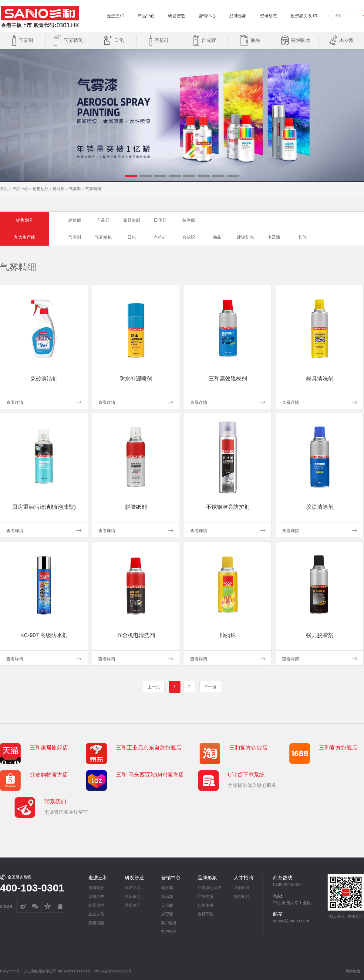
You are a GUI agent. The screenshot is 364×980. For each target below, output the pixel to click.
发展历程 (96, 905)
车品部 (103, 220)
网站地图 (353, 971)
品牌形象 (238, 16)
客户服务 (169, 923)
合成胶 (189, 237)
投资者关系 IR (304, 16)
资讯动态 (268, 16)
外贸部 (167, 914)
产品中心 (146, 16)
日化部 (160, 220)
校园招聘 (242, 896)
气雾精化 (103, 237)
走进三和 (115, 16)
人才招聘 (244, 878)
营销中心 (207, 16)
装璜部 (189, 220)
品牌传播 (205, 896)
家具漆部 (132, 220)
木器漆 (274, 237)
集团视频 (96, 923)
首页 (4, 189)
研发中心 (133, 888)
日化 (132, 237)
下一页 (210, 687)
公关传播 (205, 905)
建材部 (59, 189)
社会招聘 (242, 888)
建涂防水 (245, 237)
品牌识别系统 (209, 888)
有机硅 (160, 237)
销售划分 (40, 189)
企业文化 (96, 914)
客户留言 (169, 932)
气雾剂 (75, 189)
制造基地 (133, 896)
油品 (217, 237)
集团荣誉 (96, 896)
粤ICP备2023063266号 (113, 971)
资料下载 (205, 914)
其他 (302, 237)
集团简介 (96, 888)
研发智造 (177, 16)
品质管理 (133, 905)
